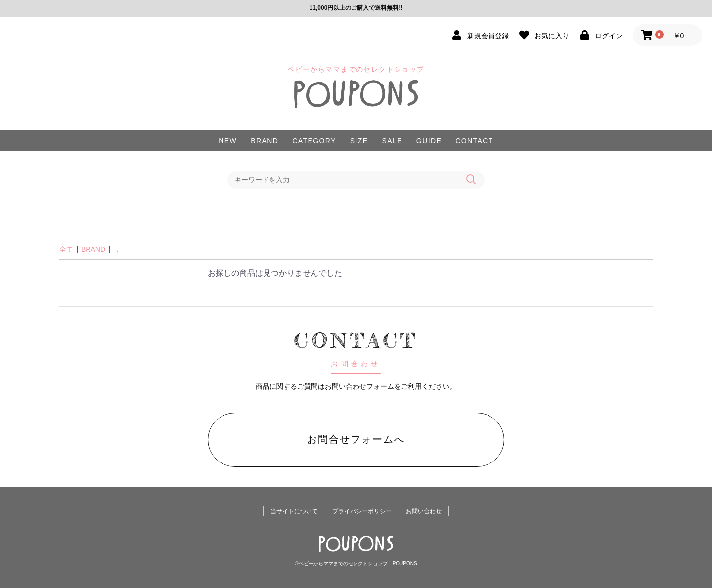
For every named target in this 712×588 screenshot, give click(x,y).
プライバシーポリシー (362, 511)
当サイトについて (294, 511)
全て (66, 249)
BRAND (265, 141)
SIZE (359, 141)
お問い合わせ (424, 511)
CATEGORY (314, 141)
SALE (392, 141)
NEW (228, 141)
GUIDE (429, 141)
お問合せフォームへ (356, 439)
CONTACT (474, 141)
